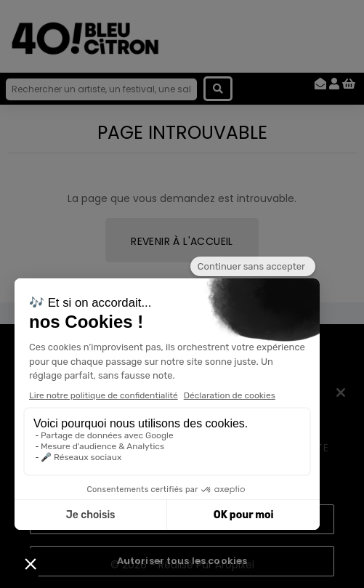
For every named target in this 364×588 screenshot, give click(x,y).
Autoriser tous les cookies (182, 561)
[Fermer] (341, 392)
